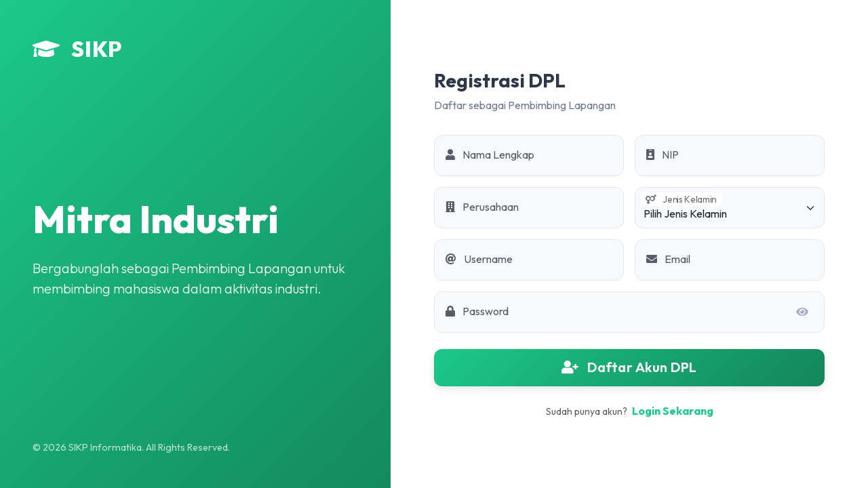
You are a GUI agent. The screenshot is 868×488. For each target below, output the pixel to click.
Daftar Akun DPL (629, 367)
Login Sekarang (673, 411)
